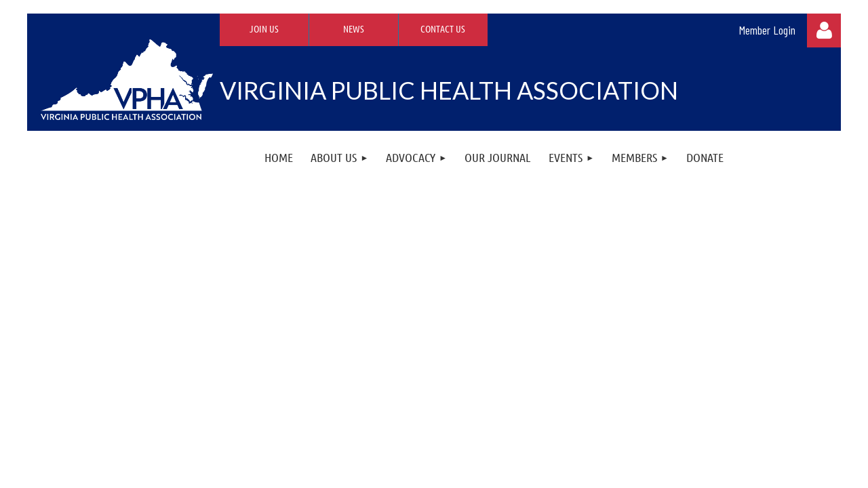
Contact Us (443, 28)
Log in (824, 30)
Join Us (264, 28)
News (354, 28)
